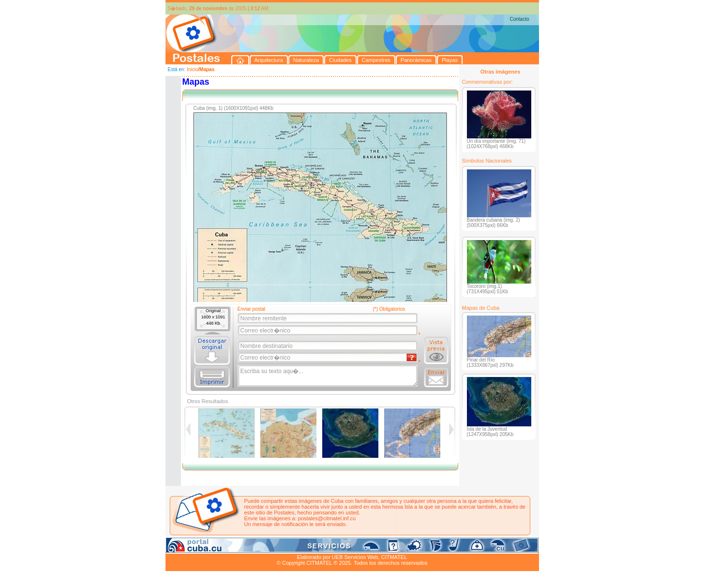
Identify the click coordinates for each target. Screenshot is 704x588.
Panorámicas (320, 546)
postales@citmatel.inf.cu (327, 518)
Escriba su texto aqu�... (328, 376)
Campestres (286, 546)
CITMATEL (394, 557)
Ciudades (256, 546)
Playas (348, 546)
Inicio (192, 69)
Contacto (519, 19)
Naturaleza (228, 546)
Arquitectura (196, 546)
